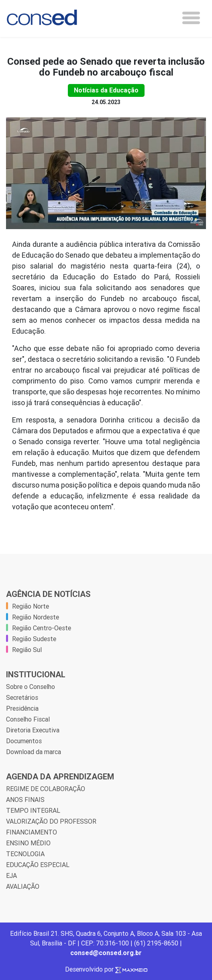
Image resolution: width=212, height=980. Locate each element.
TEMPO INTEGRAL (33, 810)
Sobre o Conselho (31, 687)
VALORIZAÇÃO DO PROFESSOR (51, 821)
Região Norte (31, 606)
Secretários (22, 697)
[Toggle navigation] (191, 18)
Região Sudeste (34, 639)
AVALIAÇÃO (23, 886)
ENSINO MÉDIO (28, 843)
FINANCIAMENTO (32, 832)
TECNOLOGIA (25, 854)
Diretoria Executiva (33, 730)
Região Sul (27, 650)
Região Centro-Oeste (42, 628)
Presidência (22, 708)
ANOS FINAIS (25, 800)
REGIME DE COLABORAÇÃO (46, 789)
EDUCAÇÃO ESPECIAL (38, 865)
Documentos (24, 741)
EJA (11, 875)
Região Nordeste (36, 617)
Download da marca (34, 752)
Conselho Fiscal (28, 719)
